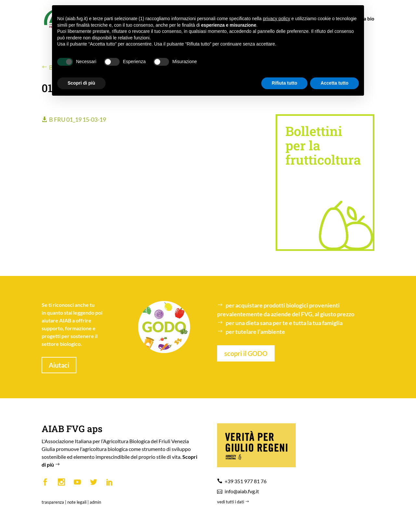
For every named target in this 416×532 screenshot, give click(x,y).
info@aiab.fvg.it (242, 491)
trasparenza (53, 502)
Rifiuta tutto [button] (285, 83)
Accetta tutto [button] (334, 83)
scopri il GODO (246, 353)
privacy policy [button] (277, 19)
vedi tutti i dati (234, 502)
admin (95, 502)
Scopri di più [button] (81, 83)
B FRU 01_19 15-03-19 (78, 119)
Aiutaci (59, 365)
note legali (77, 502)
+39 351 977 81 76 (246, 481)
